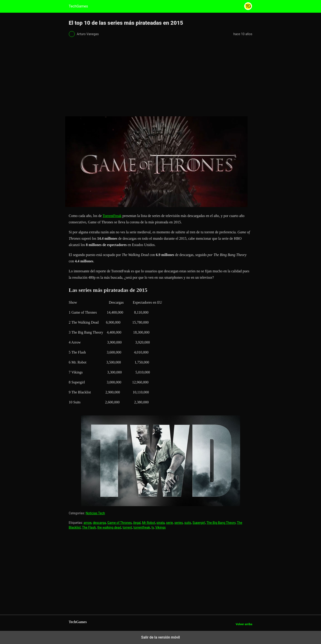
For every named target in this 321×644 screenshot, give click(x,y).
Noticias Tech (95, 513)
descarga (100, 523)
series (179, 523)
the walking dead (109, 527)
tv (153, 527)
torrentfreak (142, 527)
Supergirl (199, 523)
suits (188, 523)
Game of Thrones (120, 523)
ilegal (137, 523)
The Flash (89, 527)
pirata (161, 523)
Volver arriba (244, 624)
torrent (127, 527)
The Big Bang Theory (221, 523)
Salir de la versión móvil (160, 637)
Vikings (161, 527)
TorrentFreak (112, 216)
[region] (161, 78)
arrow (88, 523)
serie (169, 523)
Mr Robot (149, 523)
